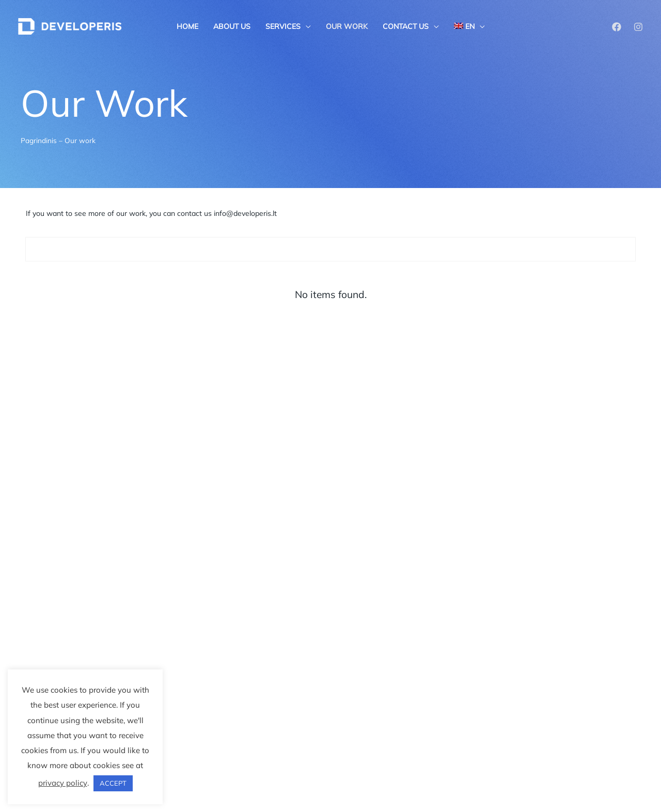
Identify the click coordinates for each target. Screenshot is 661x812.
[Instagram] (638, 27)
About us (232, 26)
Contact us (406, 26)
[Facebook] (617, 27)
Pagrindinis (39, 140)
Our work (347, 26)
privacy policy (63, 783)
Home (187, 26)
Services (283, 26)
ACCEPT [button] (113, 783)
